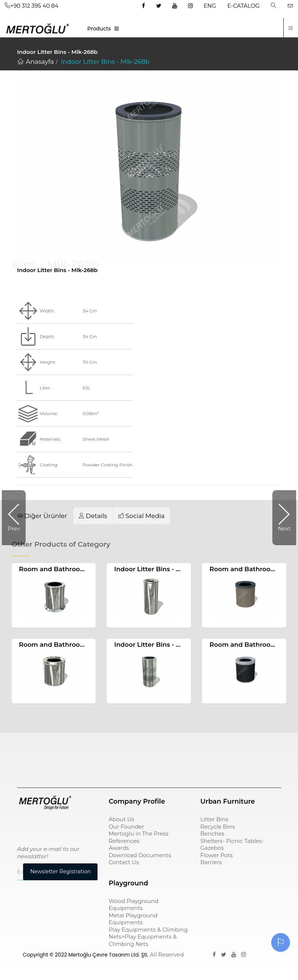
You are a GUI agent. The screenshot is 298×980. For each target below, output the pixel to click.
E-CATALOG (243, 6)
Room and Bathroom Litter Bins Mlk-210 (83, 569)
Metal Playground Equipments (133, 919)
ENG (210, 6)
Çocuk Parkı (36, 746)
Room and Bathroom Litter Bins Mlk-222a (85, 645)
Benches (212, 834)
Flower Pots (216, 855)
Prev (14, 528)
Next (284, 528)
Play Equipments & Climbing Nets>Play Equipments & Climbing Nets (148, 937)
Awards (119, 848)
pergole (30, 771)
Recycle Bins (217, 827)
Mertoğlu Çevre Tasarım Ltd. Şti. (108, 955)
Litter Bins (214, 819)
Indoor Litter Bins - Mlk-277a (159, 569)
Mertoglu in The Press (138, 834)
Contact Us (124, 862)
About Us (121, 819)
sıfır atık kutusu (225, 746)
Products (99, 29)
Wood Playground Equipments (133, 905)
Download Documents (140, 855)
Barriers (211, 862)
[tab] (43, 516)
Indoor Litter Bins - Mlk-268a (159, 645)
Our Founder (126, 827)
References (124, 841)
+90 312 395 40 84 (32, 6)
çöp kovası (125, 746)
